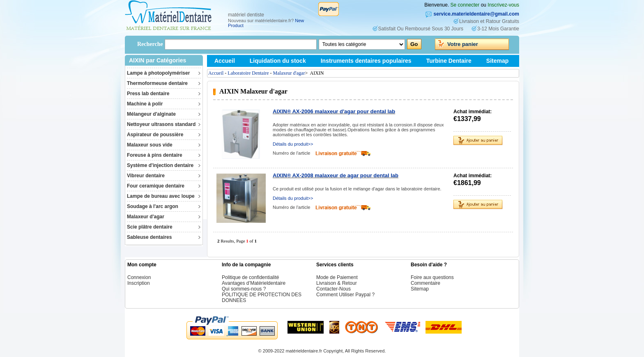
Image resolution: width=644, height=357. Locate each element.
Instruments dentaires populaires (366, 61)
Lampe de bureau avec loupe (161, 196)
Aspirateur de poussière (155, 135)
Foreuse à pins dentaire (155, 155)
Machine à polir (145, 104)
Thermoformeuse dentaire (157, 83)
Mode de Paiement (337, 277)
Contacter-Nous (333, 289)
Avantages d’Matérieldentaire (254, 283)
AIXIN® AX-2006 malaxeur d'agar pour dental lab (334, 111)
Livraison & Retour (337, 283)
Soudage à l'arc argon (153, 206)
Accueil (225, 61)
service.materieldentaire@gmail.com (476, 14)
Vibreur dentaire (146, 176)
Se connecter (465, 5)
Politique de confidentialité (250, 277)
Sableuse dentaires (149, 237)
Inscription (139, 283)
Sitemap (497, 61)
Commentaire (425, 283)
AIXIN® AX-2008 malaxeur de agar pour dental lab (336, 175)
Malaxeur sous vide (150, 145)
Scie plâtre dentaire (150, 227)
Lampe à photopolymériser (158, 73)
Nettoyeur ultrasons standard (161, 124)
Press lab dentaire (148, 94)
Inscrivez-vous (503, 5)
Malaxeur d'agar (146, 217)
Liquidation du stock (278, 61)
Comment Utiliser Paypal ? (345, 295)
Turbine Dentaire (449, 61)
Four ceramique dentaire (156, 186)
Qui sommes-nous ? (244, 289)
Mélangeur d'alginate (151, 114)
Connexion (139, 277)
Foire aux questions (432, 277)
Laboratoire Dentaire (248, 73)
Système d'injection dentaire (160, 165)
